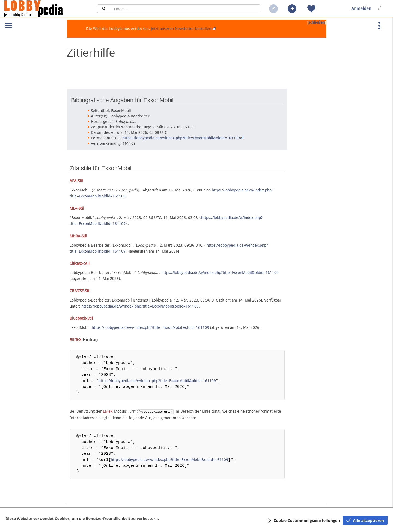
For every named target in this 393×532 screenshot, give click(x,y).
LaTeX (108, 411)
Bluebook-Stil (81, 318)
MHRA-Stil (78, 236)
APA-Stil (76, 181)
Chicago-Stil (80, 263)
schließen (317, 22)
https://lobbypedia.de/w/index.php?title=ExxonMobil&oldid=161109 (181, 138)
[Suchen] (104, 9)
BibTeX (75, 340)
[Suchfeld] (185, 9)
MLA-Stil (77, 208)
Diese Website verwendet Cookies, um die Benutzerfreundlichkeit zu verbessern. (82, 518)
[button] (292, 9)
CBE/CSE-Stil (80, 291)
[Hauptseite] (43, 9)
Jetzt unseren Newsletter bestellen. (182, 29)
